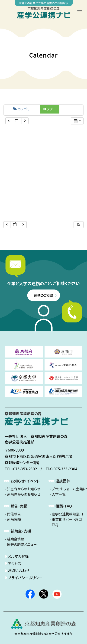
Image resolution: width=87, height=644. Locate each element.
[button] (78, 225)
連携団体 (63, 481)
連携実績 (14, 519)
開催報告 (14, 514)
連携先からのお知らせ (24, 494)
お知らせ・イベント (25, 481)
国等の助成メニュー (22, 544)
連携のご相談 (43, 295)
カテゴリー (24, 109)
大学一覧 (59, 494)
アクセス (14, 563)
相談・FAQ (64, 506)
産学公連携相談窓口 (67, 514)
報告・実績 (19, 506)
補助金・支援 (21, 531)
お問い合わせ (19, 570)
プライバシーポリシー (25, 578)
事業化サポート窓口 (67, 519)
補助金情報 (16, 539)
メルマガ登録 (18, 556)
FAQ (55, 525)
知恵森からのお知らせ (24, 489)
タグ (50, 109)
